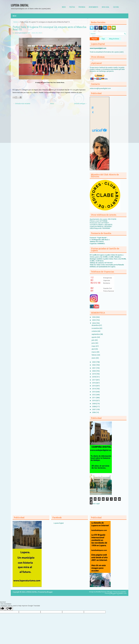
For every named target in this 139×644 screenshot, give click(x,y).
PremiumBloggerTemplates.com (116, 593)
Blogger (50, 592)
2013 (94, 392)
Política (72, 7)
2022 (94, 365)
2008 (94, 407)
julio (93, 340)
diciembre (95, 325)
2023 (94, 362)
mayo (94, 346)
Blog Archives (114, 39)
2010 (94, 401)
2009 (94, 404)
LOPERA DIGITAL (20, 5)
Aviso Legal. (106, 7)
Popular (94, 39)
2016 (94, 383)
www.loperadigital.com (22, 33)
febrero (94, 355)
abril (93, 349)
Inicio (64, 7)
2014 (94, 389)
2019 (94, 374)
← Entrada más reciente (22, 104)
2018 (94, 377)
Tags (103, 39)
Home (15, 22)
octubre (95, 331)
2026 (94, 317)
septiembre (96, 334)
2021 (94, 368)
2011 (94, 398)
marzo (94, 352)
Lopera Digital (59, 523)
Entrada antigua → (81, 104)
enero (94, 358)
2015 (94, 386)
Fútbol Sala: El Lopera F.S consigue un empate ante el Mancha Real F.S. (49, 28)
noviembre (96, 328)
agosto (94, 337)
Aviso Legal (95, 504)
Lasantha (123, 592)
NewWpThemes (101, 592)
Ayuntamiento (93, 7)
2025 (94, 320)
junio (94, 343)
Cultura (116, 7)
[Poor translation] (9, 609)
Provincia (82, 7)
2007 (94, 409)
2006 (94, 412)
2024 (94, 323)
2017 (94, 380)
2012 (94, 395)
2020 (94, 371)
